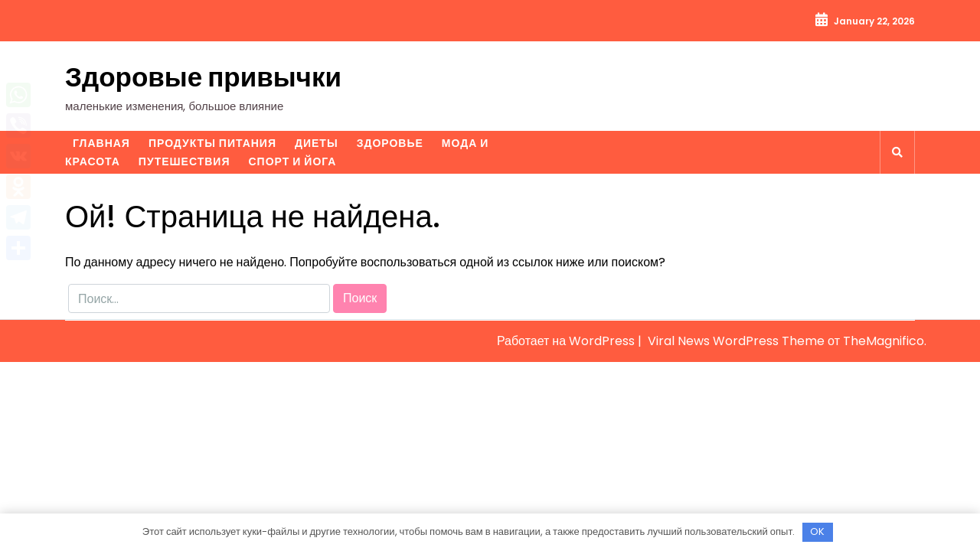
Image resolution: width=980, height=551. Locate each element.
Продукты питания (212, 143)
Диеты (317, 143)
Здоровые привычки (203, 77)
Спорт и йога (292, 161)
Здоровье (390, 143)
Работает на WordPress (567, 341)
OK (817, 531)
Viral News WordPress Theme (738, 341)
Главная (101, 143)
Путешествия (185, 161)
